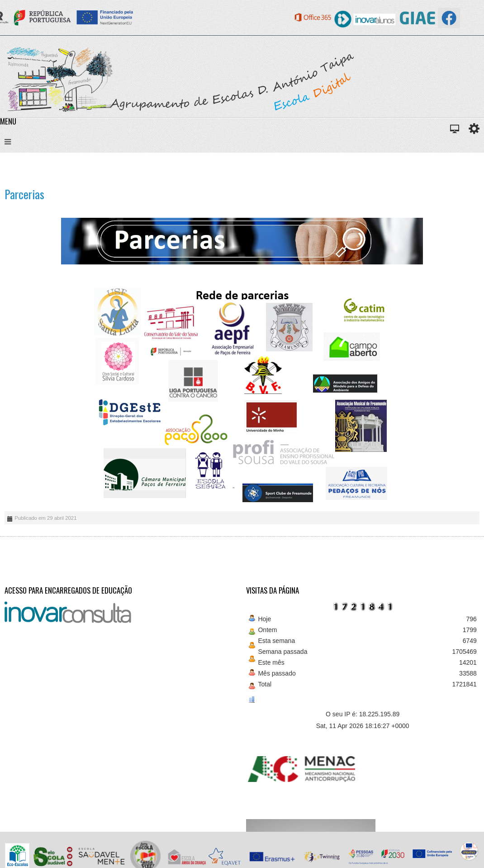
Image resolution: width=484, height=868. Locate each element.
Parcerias (24, 194)
